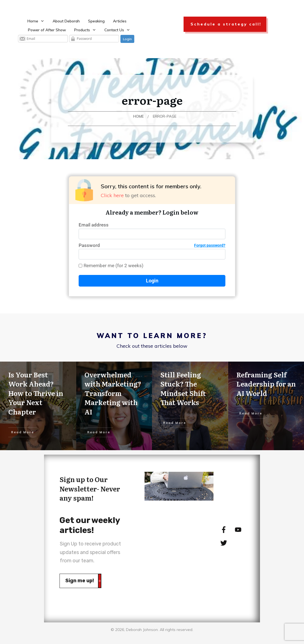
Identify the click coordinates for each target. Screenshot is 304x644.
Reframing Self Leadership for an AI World (266, 384)
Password (152, 245)
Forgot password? (210, 245)
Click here (112, 195)
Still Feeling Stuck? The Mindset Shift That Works (183, 388)
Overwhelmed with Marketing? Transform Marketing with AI (113, 393)
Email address (94, 225)
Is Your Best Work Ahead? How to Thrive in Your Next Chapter (36, 393)
